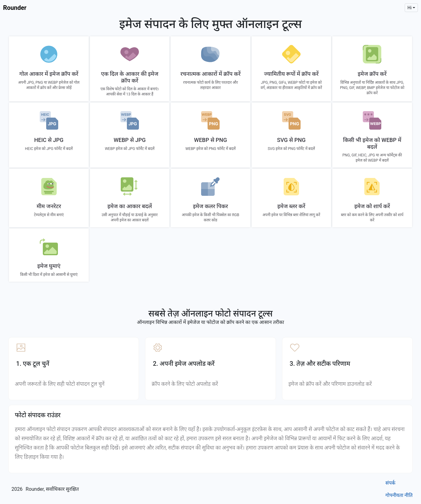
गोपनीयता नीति (399, 495)
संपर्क (391, 483)
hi (409, 8)
